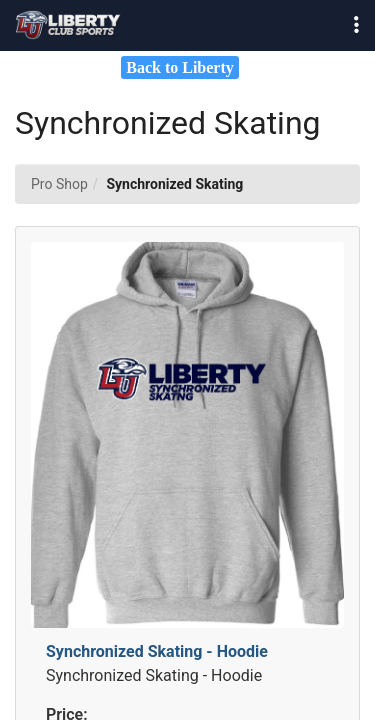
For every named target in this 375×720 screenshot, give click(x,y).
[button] (356, 25)
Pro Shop (59, 184)
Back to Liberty (180, 67)
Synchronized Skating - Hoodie (157, 651)
